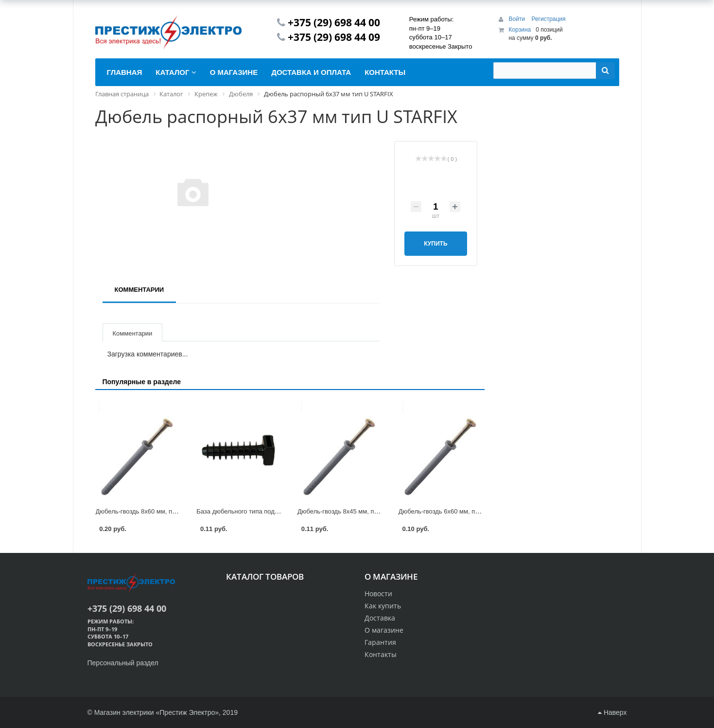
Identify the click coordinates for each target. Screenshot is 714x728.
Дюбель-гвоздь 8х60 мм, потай (141, 511)
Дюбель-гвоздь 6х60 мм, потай (444, 511)
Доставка (380, 618)
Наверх (612, 712)
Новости (378, 594)
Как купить (383, 606)
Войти (517, 19)
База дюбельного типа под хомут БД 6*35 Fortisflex (271, 511)
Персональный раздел (123, 663)
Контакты (381, 654)
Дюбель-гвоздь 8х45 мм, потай (342, 511)
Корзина (520, 30)
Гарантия (380, 642)
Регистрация (548, 19)
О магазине (384, 630)
